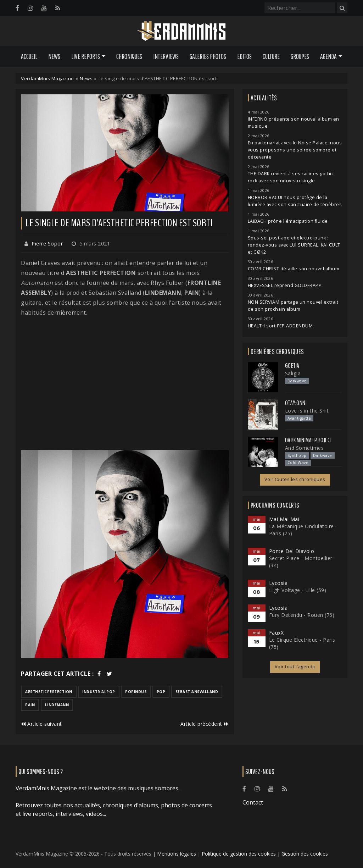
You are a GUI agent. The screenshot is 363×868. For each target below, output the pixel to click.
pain (30, 705)
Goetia (292, 366)
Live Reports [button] (86, 56)
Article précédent (205, 724)
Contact (253, 802)
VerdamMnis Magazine (48, 78)
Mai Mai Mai (284, 519)
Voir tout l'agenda (295, 667)
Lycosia (278, 583)
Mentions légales (177, 854)
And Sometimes (305, 448)
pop (161, 692)
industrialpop (99, 692)
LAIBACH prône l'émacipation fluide (288, 221)
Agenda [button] (328, 56)
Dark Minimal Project (309, 440)
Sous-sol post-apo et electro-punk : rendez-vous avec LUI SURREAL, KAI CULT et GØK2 (294, 245)
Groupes (300, 56)
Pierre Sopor (47, 244)
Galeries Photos (208, 56)
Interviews (166, 56)
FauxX (277, 633)
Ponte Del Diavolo (292, 551)
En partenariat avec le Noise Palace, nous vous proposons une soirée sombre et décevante (295, 150)
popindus (136, 692)
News (54, 56)
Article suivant (41, 724)
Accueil (29, 56)
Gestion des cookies (305, 854)
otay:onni (296, 403)
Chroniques (129, 56)
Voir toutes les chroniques (295, 479)
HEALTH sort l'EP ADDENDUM (280, 326)
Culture (271, 56)
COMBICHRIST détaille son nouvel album (294, 269)
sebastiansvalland (197, 692)
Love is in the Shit (307, 411)
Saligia (293, 373)
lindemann (57, 705)
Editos (244, 56)
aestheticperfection (49, 692)
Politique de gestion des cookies (239, 854)
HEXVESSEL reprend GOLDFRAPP (285, 285)
